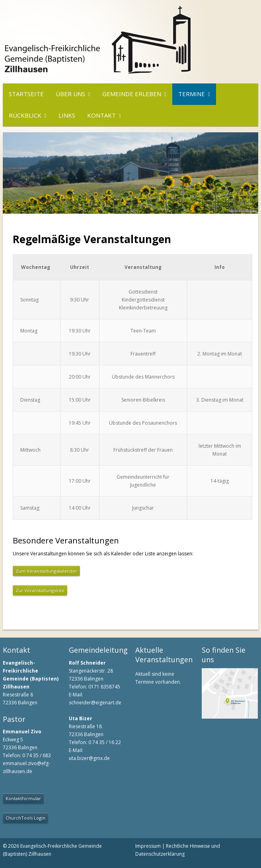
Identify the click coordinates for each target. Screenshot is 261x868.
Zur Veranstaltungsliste (40, 590)
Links (67, 115)
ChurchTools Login (25, 818)
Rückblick (25, 115)
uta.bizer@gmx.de (89, 758)
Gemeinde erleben (132, 94)
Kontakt (101, 115)
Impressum (148, 846)
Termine (192, 94)
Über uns (70, 94)
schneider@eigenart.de (95, 703)
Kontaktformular (23, 798)
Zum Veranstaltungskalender (46, 571)
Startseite (26, 94)
